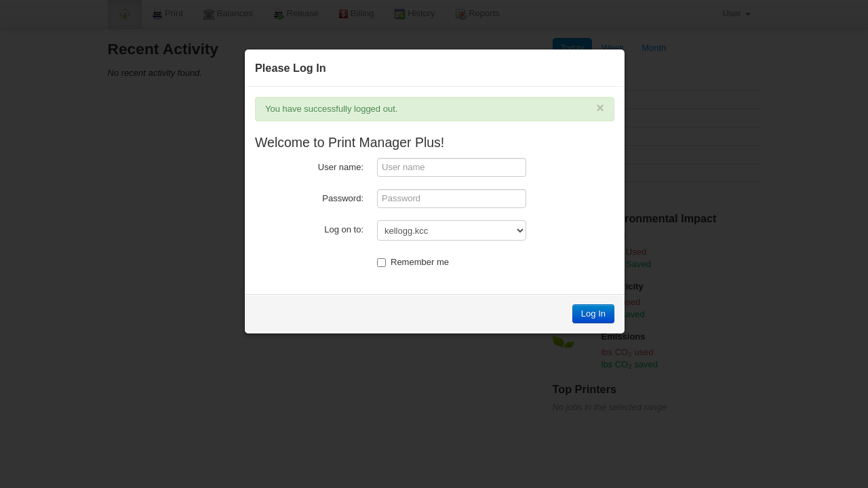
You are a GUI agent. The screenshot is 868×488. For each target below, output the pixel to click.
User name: (341, 167)
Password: (343, 198)
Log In (593, 313)
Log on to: (344, 229)
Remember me (413, 262)
